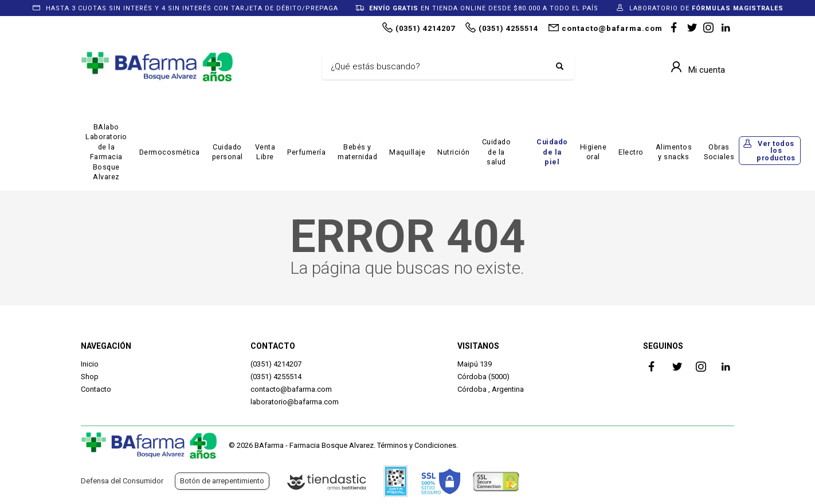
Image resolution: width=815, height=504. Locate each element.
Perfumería (306, 152)
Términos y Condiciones (417, 445)
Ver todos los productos (776, 151)
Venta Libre (265, 152)
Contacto (96, 389)
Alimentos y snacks (674, 152)
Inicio (90, 364)
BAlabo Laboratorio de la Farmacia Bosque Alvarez (106, 152)
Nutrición (454, 152)
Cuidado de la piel (552, 152)
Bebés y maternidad (357, 152)
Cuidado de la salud (497, 152)
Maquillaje (407, 152)
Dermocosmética (170, 152)
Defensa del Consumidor (122, 481)
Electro (631, 152)
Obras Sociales (719, 152)
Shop (90, 377)
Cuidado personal (228, 152)
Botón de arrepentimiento (222, 481)
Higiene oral (593, 152)
